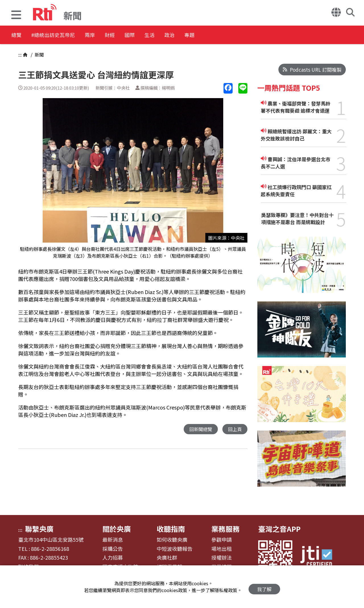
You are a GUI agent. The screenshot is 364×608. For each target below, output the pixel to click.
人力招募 (113, 558)
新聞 (39, 55)
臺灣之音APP (279, 529)
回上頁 (234, 429)
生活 (183, 35)
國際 (157, 35)
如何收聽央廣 (172, 540)
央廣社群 (167, 558)
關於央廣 (117, 529)
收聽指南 (171, 529)
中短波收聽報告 (175, 549)
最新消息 (113, 540)
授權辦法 (222, 558)
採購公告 (113, 549)
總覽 (17, 35)
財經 (131, 35)
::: (20, 55)
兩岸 (106, 35)
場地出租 (222, 549)
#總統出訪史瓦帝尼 (61, 35)
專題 (234, 35)
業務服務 (226, 529)
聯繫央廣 (39, 529)
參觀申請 (222, 540)
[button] (16, 15)
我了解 (264, 587)
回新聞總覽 (199, 429)
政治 (208, 35)
